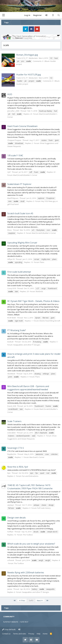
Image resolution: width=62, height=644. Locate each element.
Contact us (6, 634)
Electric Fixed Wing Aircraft (50, 321)
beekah (10, 342)
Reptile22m (12, 454)
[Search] (59, 15)
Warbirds (39, 291)
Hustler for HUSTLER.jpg (29, 75)
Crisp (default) (9, 629)
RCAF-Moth (12, 318)
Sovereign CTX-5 (16, 448)
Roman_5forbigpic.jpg (27, 55)
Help (39, 634)
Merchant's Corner (37, 457)
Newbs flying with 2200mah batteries (26, 573)
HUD (10, 94)
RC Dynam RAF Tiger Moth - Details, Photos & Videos (33, 301)
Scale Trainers (14, 421)
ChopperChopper (14, 140)
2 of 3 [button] (31, 600)
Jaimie (10, 589)
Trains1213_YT (22, 58)
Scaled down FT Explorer (19, 184)
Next (40, 600)
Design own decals (17, 518)
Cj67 (9, 172)
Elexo (10, 230)
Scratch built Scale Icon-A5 (20, 213)
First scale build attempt (19, 272)
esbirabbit (11, 433)
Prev (22, 600)
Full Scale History (44, 508)
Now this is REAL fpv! (18, 467)
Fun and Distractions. (30, 476)
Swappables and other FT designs (27, 345)
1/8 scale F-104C (15, 155)
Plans (42, 262)
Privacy (31, 634)
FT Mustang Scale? (17, 330)
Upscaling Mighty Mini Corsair (22, 243)
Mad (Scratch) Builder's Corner (25, 175)
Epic (9, 473)
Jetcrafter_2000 (13, 111)
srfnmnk (11, 560)
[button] (3, 15)
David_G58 (12, 406)
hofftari (10, 532)
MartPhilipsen (13, 198)
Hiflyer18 (11, 259)
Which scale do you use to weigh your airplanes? (31, 544)
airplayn (11, 505)
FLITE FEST (24, 622)
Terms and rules (20, 634)
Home (45, 634)
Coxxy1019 (12, 288)
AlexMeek (11, 374)
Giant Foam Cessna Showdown (22, 126)
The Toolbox (28, 535)
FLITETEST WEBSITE (11, 622)
